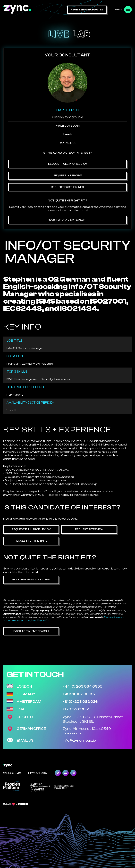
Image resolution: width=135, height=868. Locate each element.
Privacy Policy (38, 773)
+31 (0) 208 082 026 (80, 702)
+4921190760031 (68, 126)
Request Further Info (67, 187)
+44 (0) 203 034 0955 (83, 686)
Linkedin (67, 134)
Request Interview (68, 176)
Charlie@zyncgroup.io (67, 117)
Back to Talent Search (31, 631)
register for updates (87, 10)
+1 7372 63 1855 (77, 709)
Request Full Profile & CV (68, 164)
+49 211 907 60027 (79, 694)
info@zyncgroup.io (79, 740)
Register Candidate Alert (67, 220)
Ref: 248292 (68, 143)
